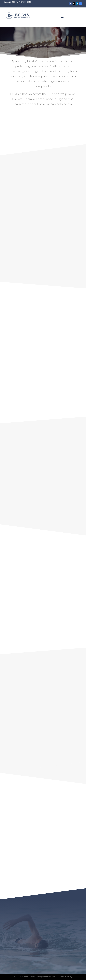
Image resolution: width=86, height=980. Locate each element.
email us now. (74, 627)
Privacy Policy (66, 977)
